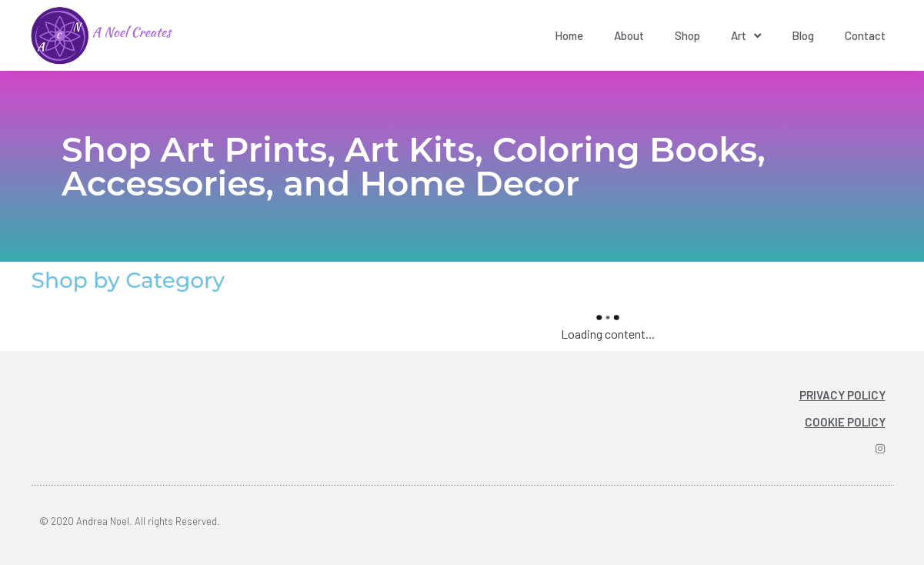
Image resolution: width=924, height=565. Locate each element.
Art (746, 36)
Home (569, 35)
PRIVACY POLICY (842, 395)
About (629, 35)
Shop (687, 35)
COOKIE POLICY (845, 422)
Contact (865, 35)
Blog (803, 35)
